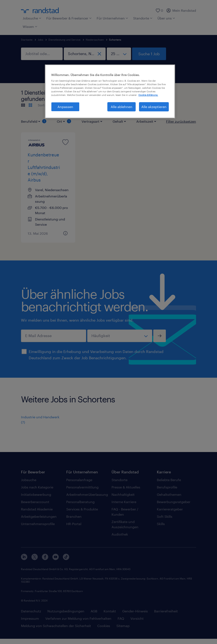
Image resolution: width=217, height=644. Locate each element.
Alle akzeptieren (154, 107)
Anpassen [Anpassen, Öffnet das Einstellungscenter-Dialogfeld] (65, 107)
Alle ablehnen (121, 107)
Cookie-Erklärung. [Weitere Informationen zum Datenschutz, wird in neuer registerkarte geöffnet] (148, 95)
